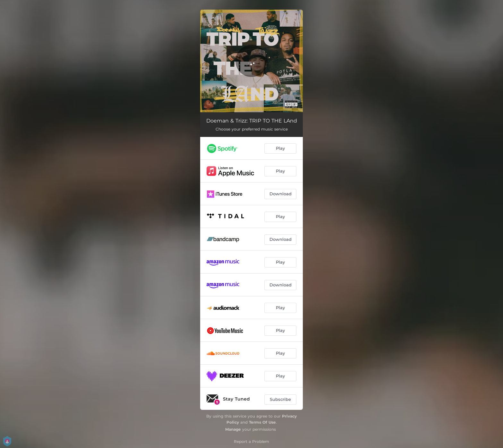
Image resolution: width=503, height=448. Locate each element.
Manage (233, 429)
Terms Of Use (262, 422)
